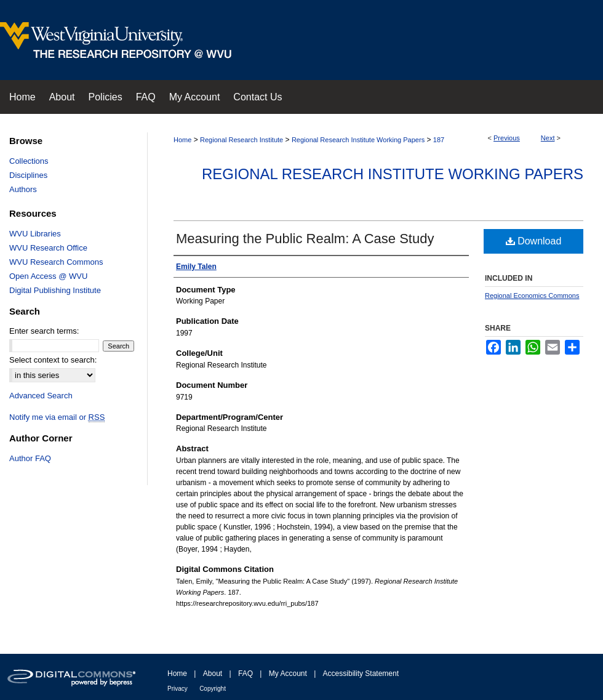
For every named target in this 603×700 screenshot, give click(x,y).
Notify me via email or (57, 417)
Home (182, 140)
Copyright (213, 689)
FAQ (246, 674)
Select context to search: (53, 360)
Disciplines (28, 175)
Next (548, 138)
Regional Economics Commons (532, 296)
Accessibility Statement (361, 674)
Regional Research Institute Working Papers (358, 140)
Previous (507, 138)
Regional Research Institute (242, 140)
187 (439, 140)
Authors (23, 189)
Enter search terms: (44, 331)
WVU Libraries (35, 234)
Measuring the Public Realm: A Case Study (305, 239)
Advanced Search (41, 396)
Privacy (178, 689)
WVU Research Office (48, 248)
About (213, 674)
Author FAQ (30, 458)
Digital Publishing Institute (55, 290)
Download (534, 241)
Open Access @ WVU (48, 276)
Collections (29, 161)
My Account (288, 674)
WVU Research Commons (56, 262)
